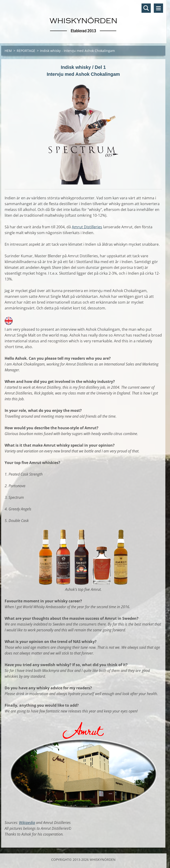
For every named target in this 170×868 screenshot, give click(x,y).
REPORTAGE (26, 51)
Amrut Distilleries (87, 227)
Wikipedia (27, 823)
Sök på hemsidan (146, 8)
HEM (8, 51)
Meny (158, 8)
